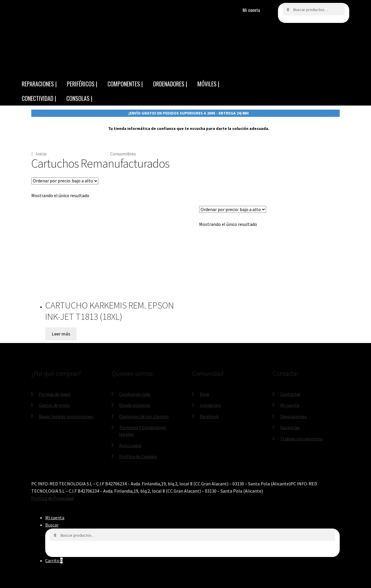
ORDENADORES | (170, 84)
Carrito (54, 560)
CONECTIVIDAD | (39, 98)
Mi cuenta (251, 10)
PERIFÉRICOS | (82, 84)
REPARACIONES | (39, 84)
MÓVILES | (208, 84)
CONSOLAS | (79, 98)
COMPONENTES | (125, 84)
